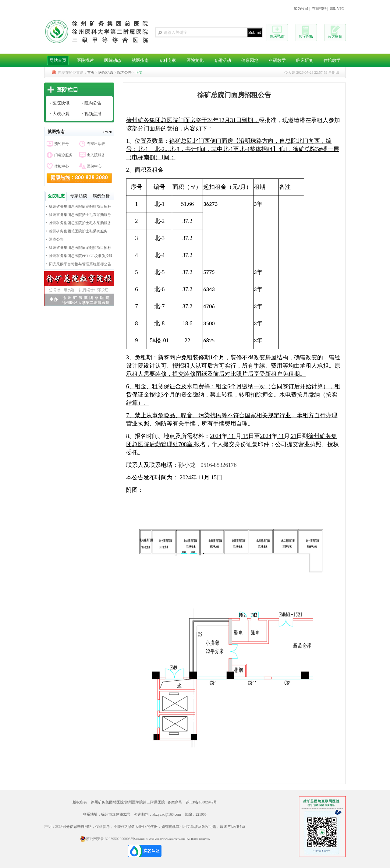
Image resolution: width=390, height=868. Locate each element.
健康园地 (250, 60)
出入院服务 (96, 155)
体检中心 (62, 166)
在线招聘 (319, 9)
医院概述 (85, 60)
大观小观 (61, 114)
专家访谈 (79, 196)
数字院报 (306, 37)
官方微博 (335, 37)
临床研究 (305, 60)
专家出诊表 (96, 144)
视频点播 (93, 114)
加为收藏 (301, 9)
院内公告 (124, 72)
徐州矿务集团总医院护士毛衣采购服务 (80, 215)
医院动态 (113, 60)
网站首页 (58, 60)
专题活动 (222, 60)
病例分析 (101, 196)
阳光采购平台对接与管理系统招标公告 (80, 264)
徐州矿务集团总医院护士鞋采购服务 (78, 231)
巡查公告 (56, 239)
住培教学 (332, 60)
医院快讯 (61, 103)
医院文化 (195, 60)
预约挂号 (62, 144)
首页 (91, 72)
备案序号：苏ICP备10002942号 (192, 802)
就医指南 (277, 37)
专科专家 (168, 60)
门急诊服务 (63, 155)
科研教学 (277, 60)
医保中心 (94, 166)
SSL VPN (337, 9)
